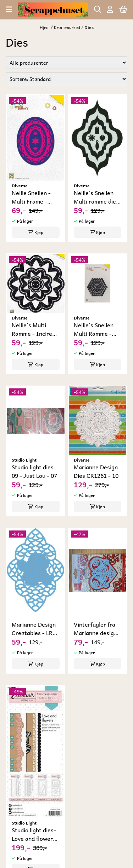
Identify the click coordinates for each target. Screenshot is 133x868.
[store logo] (53, 10)
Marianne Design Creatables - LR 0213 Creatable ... (35, 628)
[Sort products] (67, 79)
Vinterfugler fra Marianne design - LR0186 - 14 (97, 628)
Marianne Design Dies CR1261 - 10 (96, 471)
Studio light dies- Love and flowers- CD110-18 (35, 834)
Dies (89, 27)
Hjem (45, 27)
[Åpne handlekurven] (123, 9)
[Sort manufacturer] (67, 63)
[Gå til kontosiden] (110, 9)
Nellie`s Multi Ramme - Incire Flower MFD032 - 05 (34, 329)
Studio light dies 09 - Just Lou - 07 (34, 471)
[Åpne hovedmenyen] (9, 9)
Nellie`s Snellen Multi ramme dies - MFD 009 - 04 (96, 197)
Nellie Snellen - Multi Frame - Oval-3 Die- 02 (31, 197)
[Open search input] (98, 9)
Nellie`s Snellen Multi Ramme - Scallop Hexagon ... (95, 329)
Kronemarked (68, 27)
